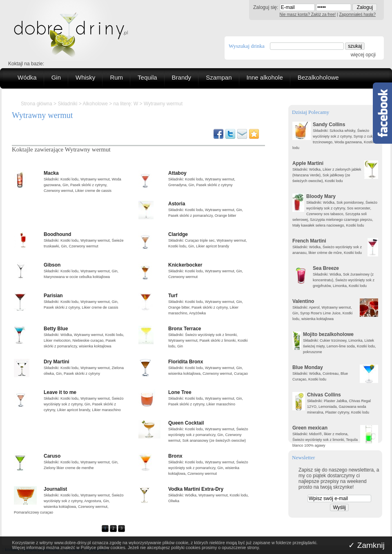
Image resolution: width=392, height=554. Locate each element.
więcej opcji (363, 55)
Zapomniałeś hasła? (358, 14)
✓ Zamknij (366, 545)
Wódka (27, 77)
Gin (56, 77)
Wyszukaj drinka (247, 46)
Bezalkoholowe (318, 77)
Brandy (182, 77)
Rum (116, 77)
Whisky (85, 77)
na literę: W (126, 104)
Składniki (67, 104)
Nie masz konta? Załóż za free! (308, 14)
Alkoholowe (95, 104)
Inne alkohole (265, 77)
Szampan (219, 77)
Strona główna (37, 104)
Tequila (147, 77)
